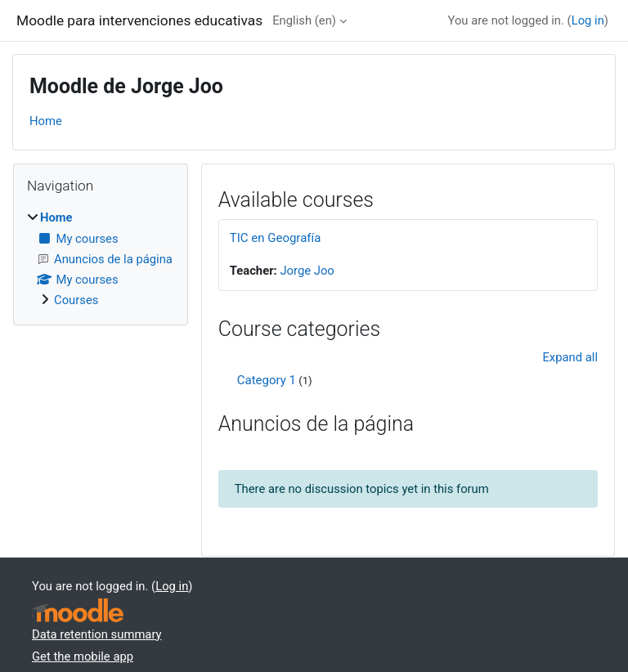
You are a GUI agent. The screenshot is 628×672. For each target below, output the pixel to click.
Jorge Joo (307, 271)
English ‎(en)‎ (304, 20)
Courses (76, 300)
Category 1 (267, 380)
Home (46, 121)
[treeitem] (101, 259)
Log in (588, 20)
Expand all (570, 357)
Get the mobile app (83, 656)
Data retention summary (97, 634)
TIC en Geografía (276, 238)
